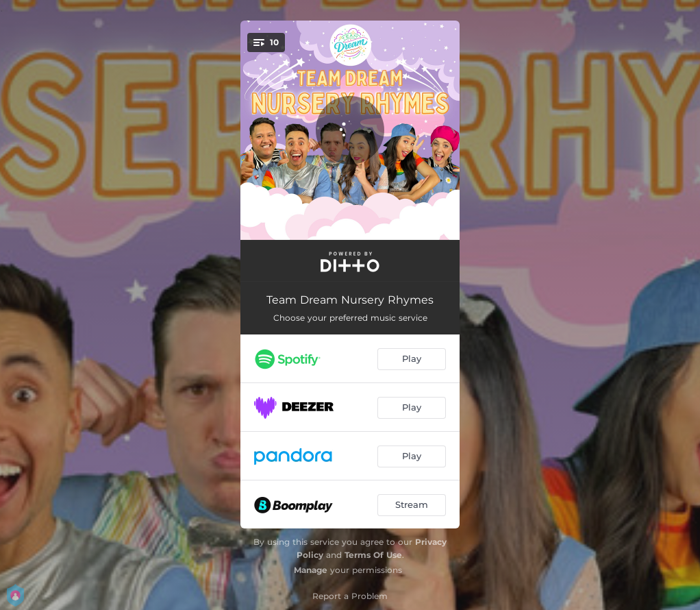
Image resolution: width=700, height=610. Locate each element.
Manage (311, 570)
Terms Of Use (373, 555)
